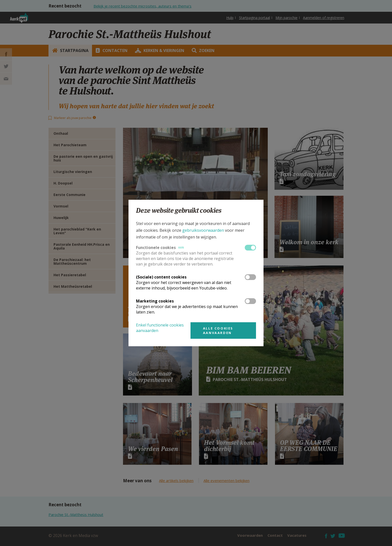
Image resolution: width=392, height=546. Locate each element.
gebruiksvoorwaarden (203, 230)
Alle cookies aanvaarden (218, 330)
